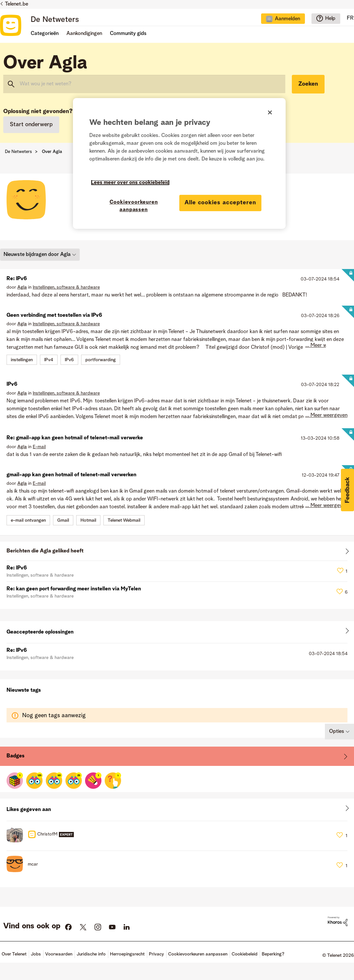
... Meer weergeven (326, 346)
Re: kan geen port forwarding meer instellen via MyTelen (74, 589)
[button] (347, 490)
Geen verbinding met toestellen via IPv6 (54, 315)
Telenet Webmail (124, 520)
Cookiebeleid (245, 954)
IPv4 (49, 360)
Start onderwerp (31, 125)
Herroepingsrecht (127, 954)
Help (330, 19)
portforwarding (101, 360)
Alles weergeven (177, 553)
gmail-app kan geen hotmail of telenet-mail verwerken (71, 475)
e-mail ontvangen (28, 520)
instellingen (22, 360)
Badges (16, 756)
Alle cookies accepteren (220, 203)
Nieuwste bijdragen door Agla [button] (37, 254)
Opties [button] (337, 732)
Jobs (36, 954)
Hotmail (88, 520)
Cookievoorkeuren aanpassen (198, 954)
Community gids (128, 34)
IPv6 (69, 360)
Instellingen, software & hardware (66, 287)
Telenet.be (17, 4)
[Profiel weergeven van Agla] (22, 287)
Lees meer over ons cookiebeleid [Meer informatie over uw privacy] (130, 183)
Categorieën (45, 34)
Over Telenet (14, 954)
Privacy (156, 954)
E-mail (39, 447)
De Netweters (55, 20)
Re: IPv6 (17, 279)
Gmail (63, 520)
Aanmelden (287, 19)
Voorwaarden (59, 954)
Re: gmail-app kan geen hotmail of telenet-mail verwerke (75, 438)
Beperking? (273, 954)
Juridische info (91, 954)
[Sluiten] (270, 112)
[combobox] (144, 84)
